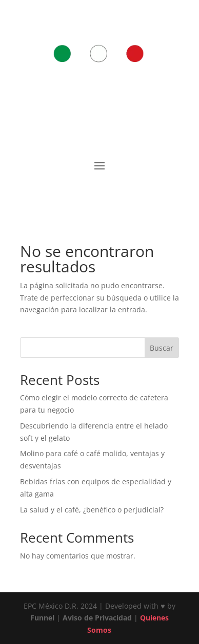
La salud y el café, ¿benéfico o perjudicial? (92, 510)
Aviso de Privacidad (97, 618)
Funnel (43, 618)
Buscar (162, 348)
